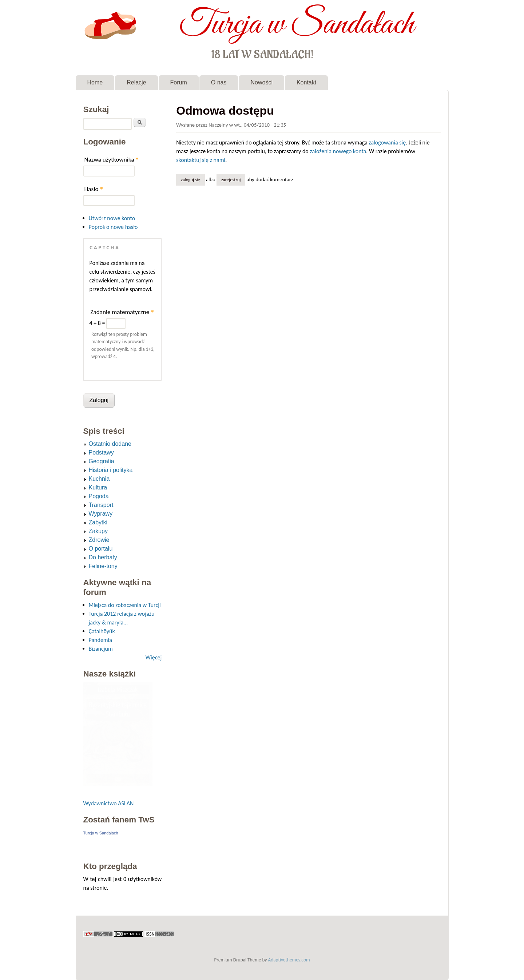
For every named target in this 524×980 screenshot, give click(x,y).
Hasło (94, 189)
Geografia (102, 461)
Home (95, 82)
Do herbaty (103, 557)
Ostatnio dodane (110, 444)
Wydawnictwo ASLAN (109, 803)
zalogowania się (387, 142)
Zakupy (98, 531)
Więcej (154, 657)
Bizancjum (101, 649)
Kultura (98, 487)
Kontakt (306, 82)
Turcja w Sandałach (297, 25)
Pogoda (99, 496)
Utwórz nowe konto (112, 218)
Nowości (261, 82)
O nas (219, 82)
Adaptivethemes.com (289, 960)
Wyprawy (101, 514)
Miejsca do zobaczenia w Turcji (125, 605)
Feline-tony (103, 566)
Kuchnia (99, 479)
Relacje (136, 82)
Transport (101, 505)
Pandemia (100, 640)
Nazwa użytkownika (112, 160)
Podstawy (101, 453)
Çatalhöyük (102, 631)
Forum (179, 82)
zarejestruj (231, 180)
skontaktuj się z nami (201, 160)
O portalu (101, 549)
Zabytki (98, 522)
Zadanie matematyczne (122, 312)
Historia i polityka (111, 470)
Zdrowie (99, 540)
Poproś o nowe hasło (113, 227)
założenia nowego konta (338, 151)
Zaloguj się (190, 180)
